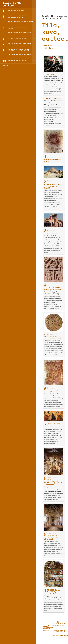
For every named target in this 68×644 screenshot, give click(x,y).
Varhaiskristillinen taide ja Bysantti (53, 289)
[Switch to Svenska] (18, 66)
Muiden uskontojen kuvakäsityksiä (54, 336)
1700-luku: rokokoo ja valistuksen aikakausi (51, 536)
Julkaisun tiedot (52, 99)
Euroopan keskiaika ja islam (53, 390)
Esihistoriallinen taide (52, 160)
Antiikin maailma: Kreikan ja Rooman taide (51, 233)
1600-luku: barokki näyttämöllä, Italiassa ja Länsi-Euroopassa (53, 481)
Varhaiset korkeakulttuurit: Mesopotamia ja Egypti (52, 184)
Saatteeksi (49, 74)
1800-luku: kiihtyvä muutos (55, 592)
